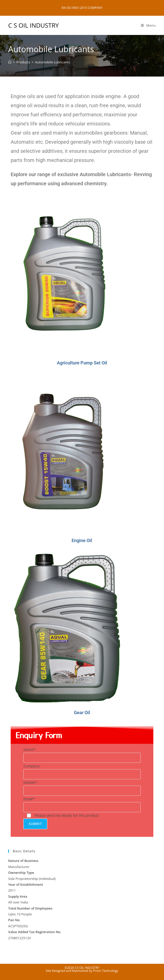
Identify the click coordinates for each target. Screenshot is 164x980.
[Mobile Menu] (148, 25)
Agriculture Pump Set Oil (82, 363)
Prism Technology (106, 971)
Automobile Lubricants (52, 62)
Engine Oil (82, 540)
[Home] (10, 62)
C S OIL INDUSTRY (33, 25)
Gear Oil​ (82, 713)
